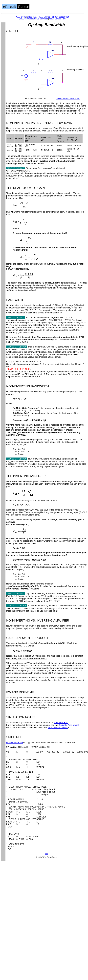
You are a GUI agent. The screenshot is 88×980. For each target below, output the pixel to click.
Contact (58, 19)
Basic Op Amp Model (69, 725)
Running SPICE (44, 17)
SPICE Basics (32, 17)
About (51, 19)
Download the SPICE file (68, 99)
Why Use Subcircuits (58, 727)
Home (64, 19)
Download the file (15, 742)
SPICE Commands (26, 19)
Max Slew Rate (61, 722)
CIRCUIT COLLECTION (60, 17)
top (46, 875)
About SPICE (21, 17)
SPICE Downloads (41, 19)
